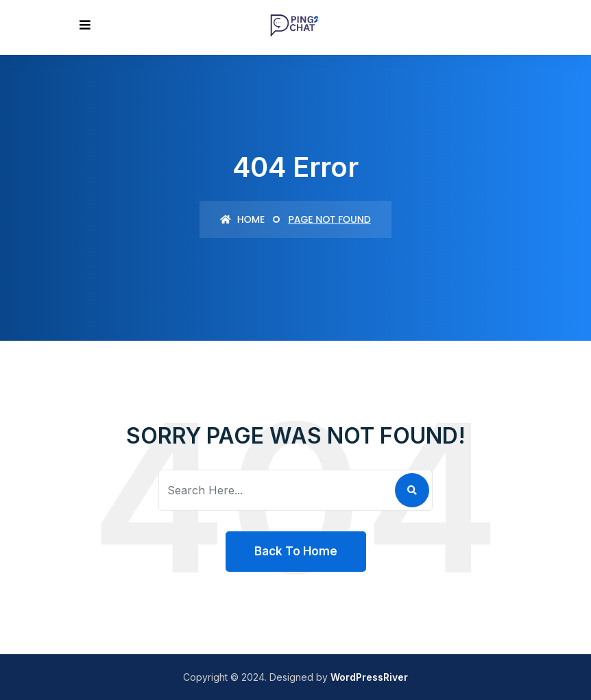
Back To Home (296, 551)
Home (242, 219)
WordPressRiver (369, 677)
